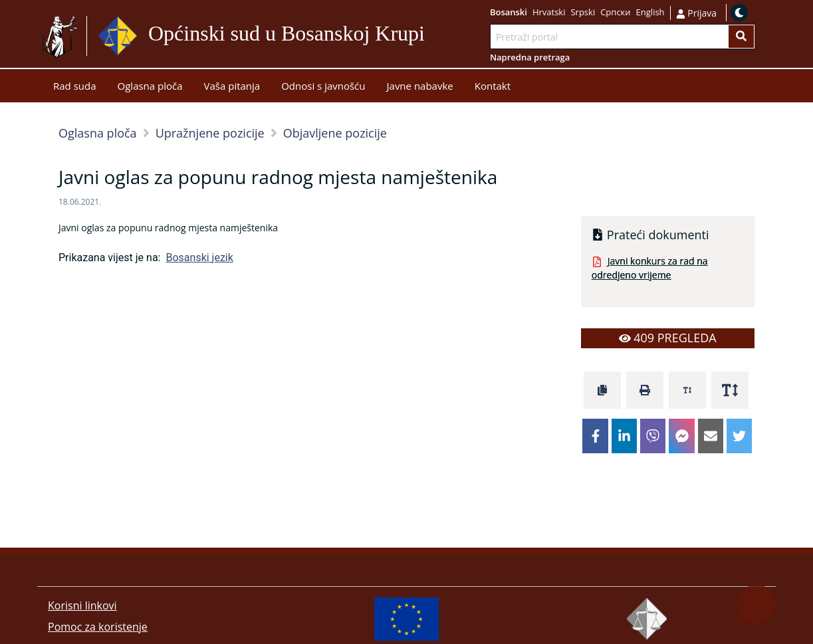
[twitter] (739, 436)
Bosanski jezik (199, 258)
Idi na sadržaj (430, 36)
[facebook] (595, 436)
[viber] (653, 436)
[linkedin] (624, 436)
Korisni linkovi (82, 605)
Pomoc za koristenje (98, 627)
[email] (711, 436)
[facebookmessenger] (681, 436)
